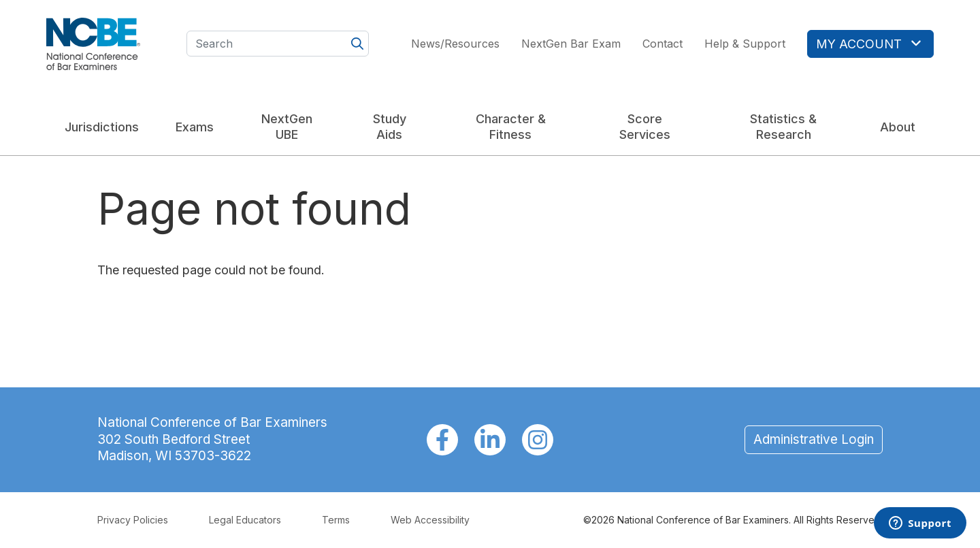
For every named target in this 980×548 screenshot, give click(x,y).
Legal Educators (245, 520)
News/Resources (455, 44)
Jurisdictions (102, 127)
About (898, 127)
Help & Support (745, 44)
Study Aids (390, 127)
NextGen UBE (287, 127)
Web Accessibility (430, 520)
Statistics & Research (783, 127)
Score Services (645, 127)
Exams (195, 127)
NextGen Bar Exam (571, 44)
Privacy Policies (133, 520)
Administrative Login (814, 439)
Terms (336, 520)
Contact (663, 44)
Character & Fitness (511, 127)
